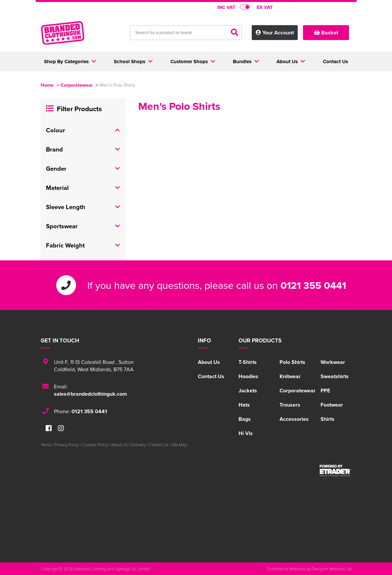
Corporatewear (77, 85)
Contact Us (211, 376)
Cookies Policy (95, 445)
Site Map (179, 445)
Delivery (138, 445)
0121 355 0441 (313, 285)
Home (47, 85)
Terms (46, 445)
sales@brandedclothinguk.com (90, 394)
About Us (209, 362)
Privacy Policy (66, 445)
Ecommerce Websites (286, 569)
